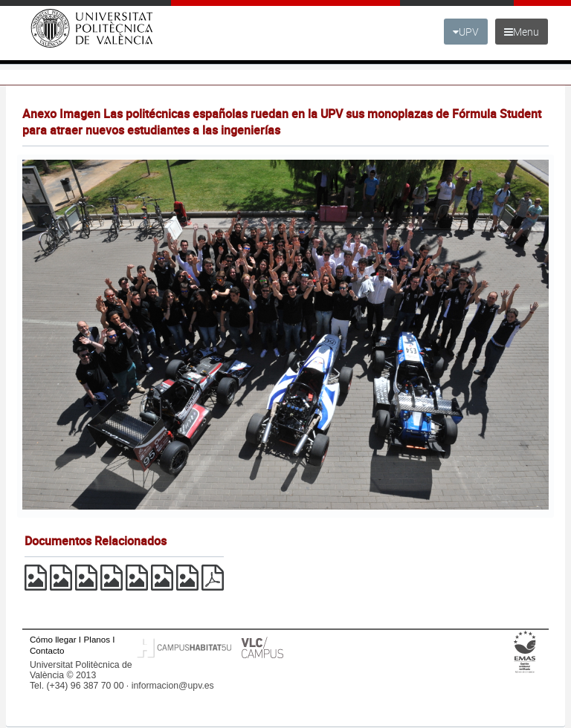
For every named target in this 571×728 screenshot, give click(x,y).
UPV (466, 32)
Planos (97, 639)
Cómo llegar (53, 639)
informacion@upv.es (173, 686)
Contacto (47, 650)
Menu (522, 32)
